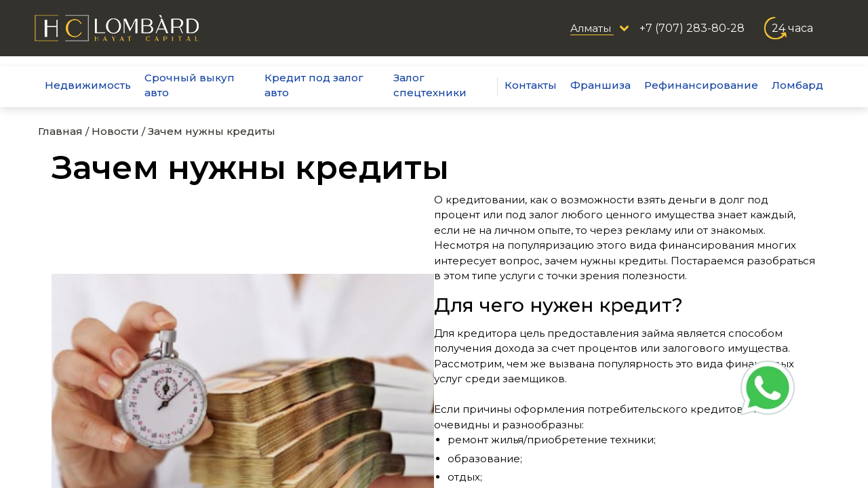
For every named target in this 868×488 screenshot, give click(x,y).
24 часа (792, 28)
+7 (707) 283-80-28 (692, 28)
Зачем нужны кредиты (212, 131)
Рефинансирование (701, 85)
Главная (60, 131)
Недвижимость (88, 85)
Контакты (531, 85)
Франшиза (600, 85)
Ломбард (797, 85)
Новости (115, 131)
